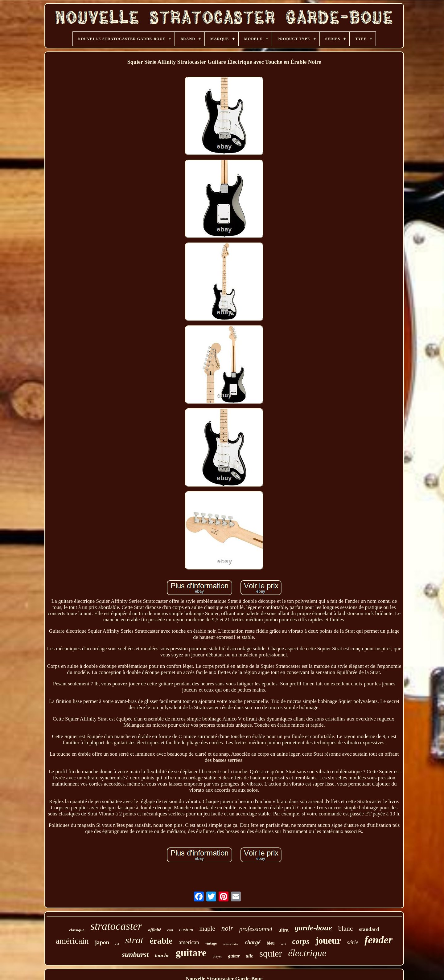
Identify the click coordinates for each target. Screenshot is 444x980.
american (189, 942)
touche (162, 955)
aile (249, 956)
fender (378, 940)
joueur (328, 941)
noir (227, 928)
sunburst (136, 954)
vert (283, 944)
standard (369, 929)
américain (72, 941)
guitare (191, 953)
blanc (346, 928)
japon (102, 942)
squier (271, 953)
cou (170, 930)
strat (134, 940)
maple (207, 929)
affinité (155, 930)
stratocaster (116, 926)
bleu (271, 943)
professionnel (256, 929)
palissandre (231, 944)
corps (301, 941)
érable (161, 941)
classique (77, 930)
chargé (253, 942)
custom (186, 930)
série (353, 942)
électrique (307, 953)
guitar (234, 956)
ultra (284, 930)
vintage (211, 943)
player (217, 956)
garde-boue (313, 928)
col (117, 944)
